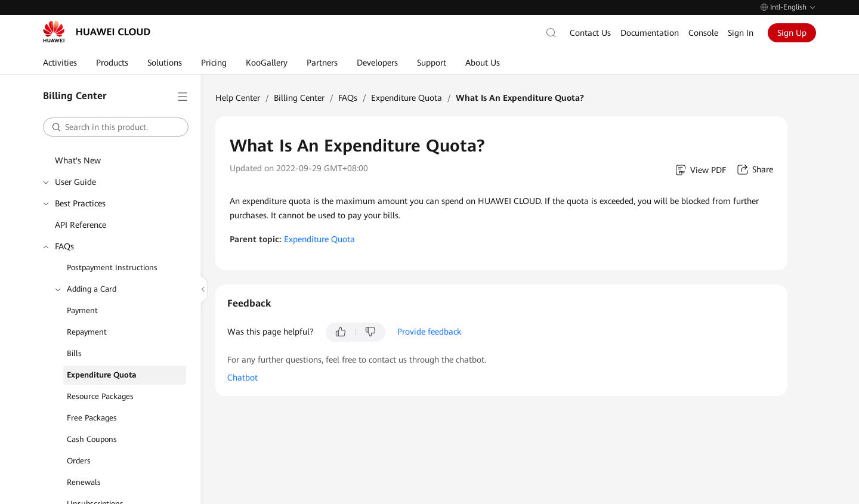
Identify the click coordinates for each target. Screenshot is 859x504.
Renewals (84, 482)
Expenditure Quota (102, 375)
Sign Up (792, 33)
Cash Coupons (92, 439)
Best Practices (80, 203)
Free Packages (92, 418)
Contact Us (590, 33)
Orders (79, 461)
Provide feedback (429, 332)
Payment (82, 310)
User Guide (75, 182)
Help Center (238, 98)
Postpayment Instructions (112, 268)
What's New (78, 160)
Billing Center (299, 98)
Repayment (87, 332)
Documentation (650, 33)
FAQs (64, 246)
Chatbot (242, 378)
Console (703, 33)
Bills (74, 353)
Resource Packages (100, 396)
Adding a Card (92, 289)
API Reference (81, 225)
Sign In (741, 33)
